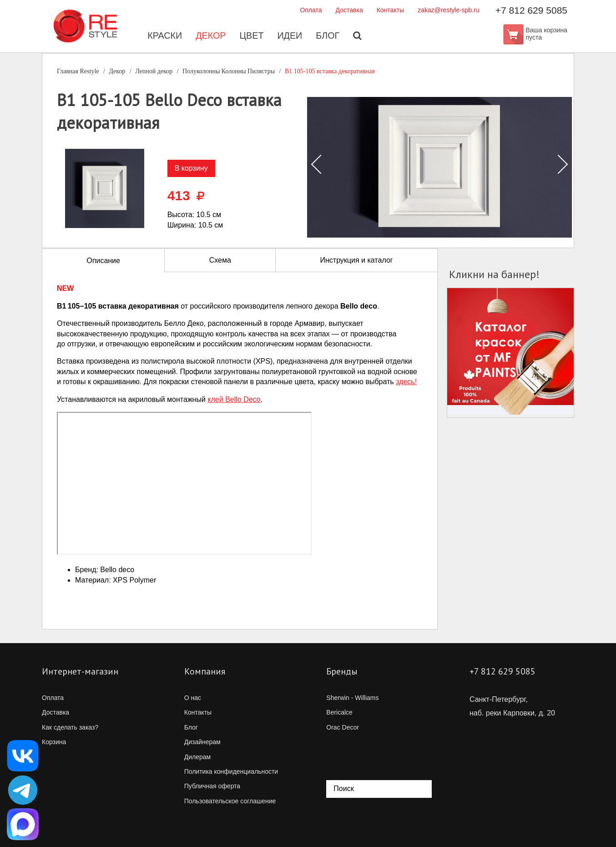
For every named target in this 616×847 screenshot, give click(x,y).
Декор (210, 36)
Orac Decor (343, 727)
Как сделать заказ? (70, 727)
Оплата (311, 10)
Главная (78, 71)
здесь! (406, 382)
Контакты (390, 10)
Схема (220, 260)
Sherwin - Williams (352, 698)
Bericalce (339, 712)
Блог (328, 36)
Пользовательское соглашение (230, 801)
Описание (103, 261)
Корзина (54, 742)
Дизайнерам (202, 742)
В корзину (191, 168)
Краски (164, 36)
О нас (193, 698)
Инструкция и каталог (356, 260)
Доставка (349, 10)
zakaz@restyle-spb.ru (449, 10)
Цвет (252, 36)
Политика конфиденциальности (231, 771)
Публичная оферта (212, 786)
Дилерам (197, 757)
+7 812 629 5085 (531, 10)
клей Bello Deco (234, 399)
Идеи (290, 36)
